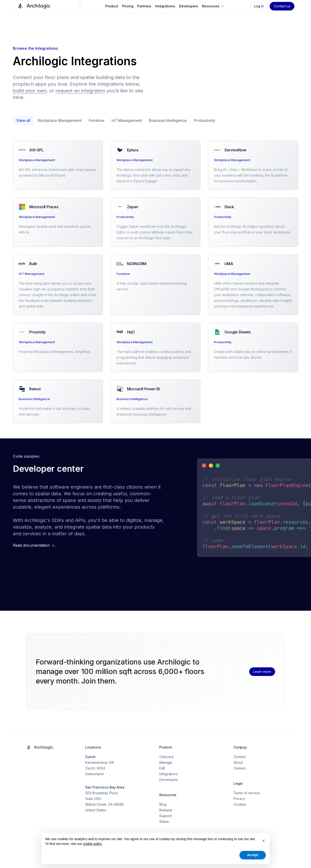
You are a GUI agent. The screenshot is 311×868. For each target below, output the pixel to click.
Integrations (165, 6)
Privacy (239, 799)
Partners (144, 6)
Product (112, 6)
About (238, 762)
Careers (240, 768)
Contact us (282, 6)
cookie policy (92, 844)
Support (166, 816)
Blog (163, 804)
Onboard (166, 757)
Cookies (240, 804)
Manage (166, 762)
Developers (189, 6)
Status (164, 821)
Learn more (262, 672)
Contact (240, 757)
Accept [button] (253, 855)
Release (166, 810)
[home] (34, 6)
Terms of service (247, 793)
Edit (162, 768)
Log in (259, 6)
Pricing (128, 6)
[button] (213, 6)
